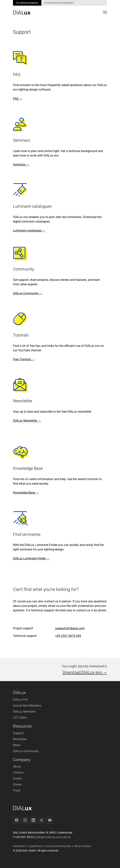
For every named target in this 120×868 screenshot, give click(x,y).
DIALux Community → (28, 293)
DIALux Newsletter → (27, 421)
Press (17, 790)
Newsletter (20, 739)
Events (17, 778)
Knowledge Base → (26, 493)
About (17, 766)
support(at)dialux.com (70, 628)
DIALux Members (24, 712)
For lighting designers (27, 3)
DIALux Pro (20, 700)
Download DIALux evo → (85, 672)
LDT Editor (20, 718)
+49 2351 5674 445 (68, 636)
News (17, 745)
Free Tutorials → (24, 359)
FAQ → (18, 99)
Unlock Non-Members (27, 706)
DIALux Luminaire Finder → (31, 558)
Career (17, 784)
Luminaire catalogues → (29, 230)
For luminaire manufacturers (59, 3)
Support (18, 733)
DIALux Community (26, 751)
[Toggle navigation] (105, 12)
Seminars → (21, 165)
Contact (18, 772)
